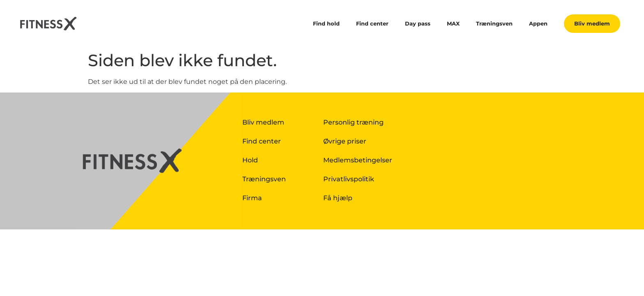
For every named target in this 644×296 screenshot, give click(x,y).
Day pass (418, 23)
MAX (453, 23)
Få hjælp (338, 198)
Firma (252, 198)
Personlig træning (353, 122)
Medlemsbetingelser (358, 160)
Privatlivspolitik (349, 179)
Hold (250, 160)
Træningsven (494, 23)
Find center (372, 23)
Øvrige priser (345, 141)
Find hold (326, 23)
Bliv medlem (263, 122)
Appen (538, 23)
